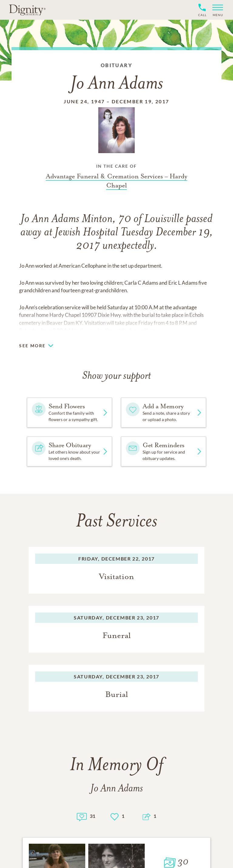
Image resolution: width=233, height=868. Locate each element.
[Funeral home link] (116, 181)
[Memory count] (82, 816)
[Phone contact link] (202, 14)
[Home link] (27, 10)
